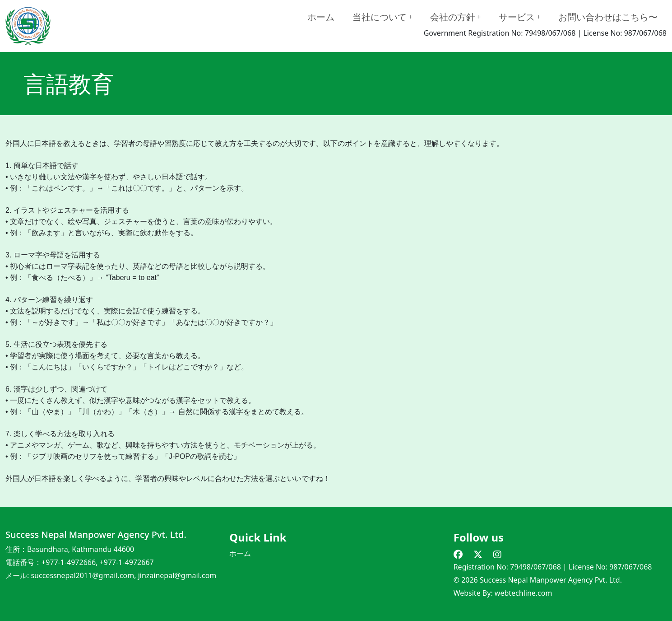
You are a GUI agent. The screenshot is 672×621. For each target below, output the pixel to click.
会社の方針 (455, 17)
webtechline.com (524, 593)
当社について (382, 17)
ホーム (321, 17)
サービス (519, 17)
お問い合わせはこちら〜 (608, 17)
